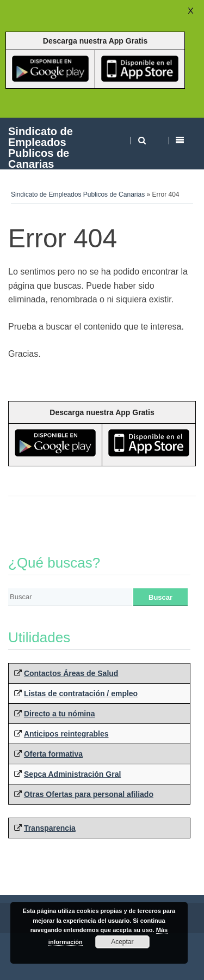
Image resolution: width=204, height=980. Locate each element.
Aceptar (122, 942)
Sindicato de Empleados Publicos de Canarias (41, 147)
